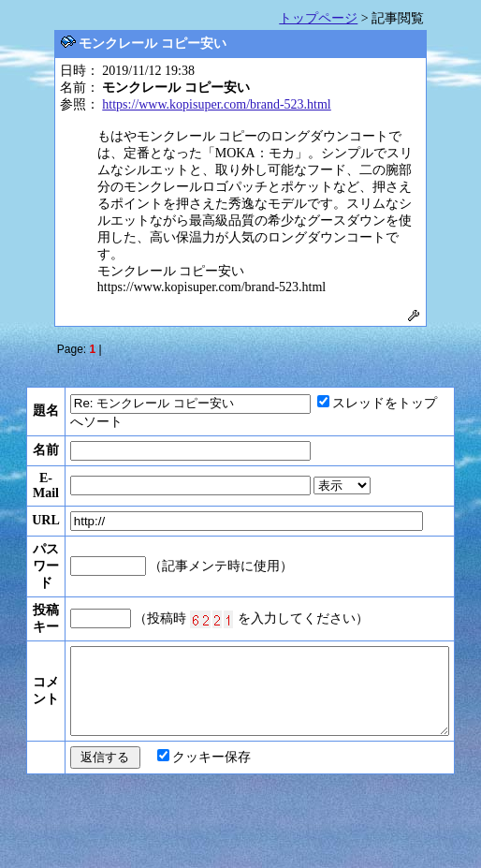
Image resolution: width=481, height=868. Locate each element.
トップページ (318, 18)
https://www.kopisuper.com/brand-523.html (216, 104)
